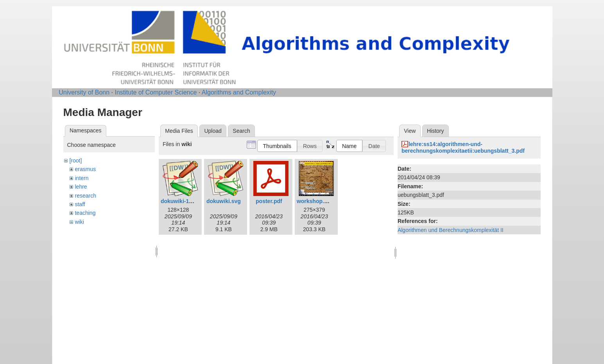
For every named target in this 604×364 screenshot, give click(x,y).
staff (80, 204)
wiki (79, 222)
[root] (75, 161)
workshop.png (315, 201)
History (436, 131)
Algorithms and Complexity (239, 92)
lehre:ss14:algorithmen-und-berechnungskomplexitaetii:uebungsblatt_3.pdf (463, 147)
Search (241, 131)
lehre (81, 187)
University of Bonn (84, 92)
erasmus (85, 169)
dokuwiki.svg (224, 201)
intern (82, 178)
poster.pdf (269, 201)
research (85, 196)
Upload (213, 131)
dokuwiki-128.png (184, 201)
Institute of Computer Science (156, 92)
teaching (85, 213)
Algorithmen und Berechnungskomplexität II (451, 230)
